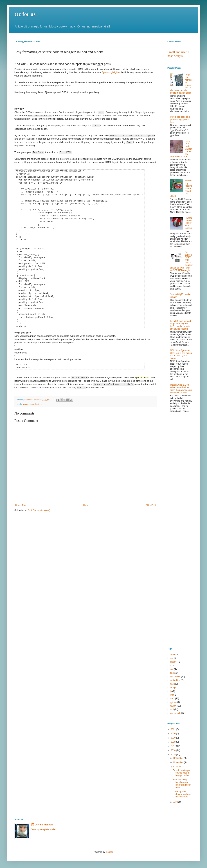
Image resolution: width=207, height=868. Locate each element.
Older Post (151, 505)
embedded (175, 680)
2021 (174, 729)
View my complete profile (43, 829)
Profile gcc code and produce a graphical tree (180, 120)
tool (172, 709)
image (173, 688)
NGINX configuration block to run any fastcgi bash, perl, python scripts (181, 354)
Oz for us (25, 14)
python (173, 702)
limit (172, 695)
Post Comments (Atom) (39, 510)
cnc (172, 669)
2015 (174, 754)
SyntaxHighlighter (111, 72)
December (179, 758)
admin (173, 655)
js (41, 404)
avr (172, 658)
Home (86, 505)
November (179, 762)
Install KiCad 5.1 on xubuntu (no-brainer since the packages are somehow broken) (181, 389)
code (32, 404)
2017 (174, 746)
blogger (26, 404)
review (173, 706)
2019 (174, 738)
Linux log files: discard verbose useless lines (182, 794)
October (177, 767)
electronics (175, 677)
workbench (175, 713)
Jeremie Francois (44, 825)
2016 (174, 750)
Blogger (109, 852)
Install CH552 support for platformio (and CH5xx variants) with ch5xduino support (180, 325)
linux (172, 698)
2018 (174, 742)
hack (38, 404)
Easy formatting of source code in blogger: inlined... (182, 773)
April (176, 802)
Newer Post (21, 505)
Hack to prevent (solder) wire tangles (189, 223)
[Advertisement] (180, 473)
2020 (174, 733)
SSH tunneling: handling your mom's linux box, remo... (182, 783)
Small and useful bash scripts (178, 54)
